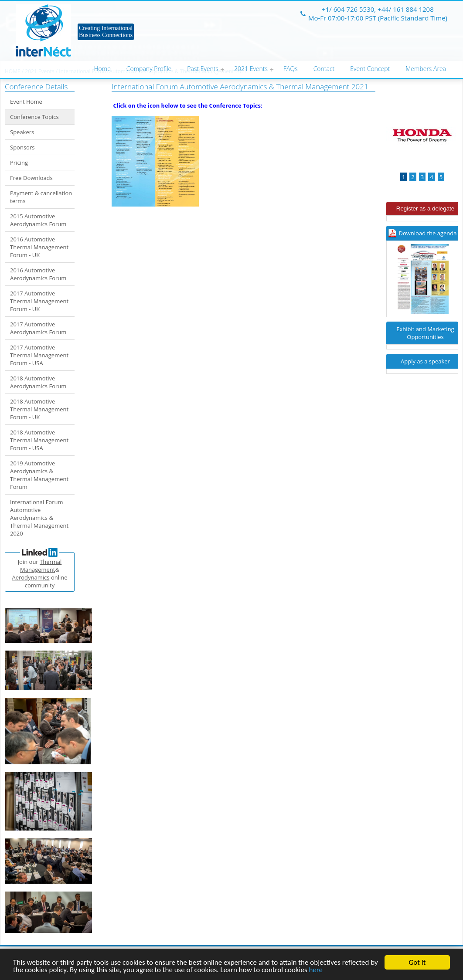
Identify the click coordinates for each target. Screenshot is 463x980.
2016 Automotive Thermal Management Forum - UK (39, 247)
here (316, 970)
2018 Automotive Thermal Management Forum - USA (39, 440)
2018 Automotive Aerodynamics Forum (38, 382)
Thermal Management (41, 566)
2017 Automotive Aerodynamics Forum (38, 328)
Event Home (26, 102)
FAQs (291, 69)
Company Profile (149, 69)
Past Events (203, 69)
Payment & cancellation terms (41, 197)
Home (102, 69)
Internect (43, 31)
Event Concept (370, 69)
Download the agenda (428, 233)
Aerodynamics (31, 577)
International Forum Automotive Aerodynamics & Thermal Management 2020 (39, 518)
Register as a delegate (425, 209)
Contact (324, 69)
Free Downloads (31, 178)
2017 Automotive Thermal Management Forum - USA (39, 355)
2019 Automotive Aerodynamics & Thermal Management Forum (39, 475)
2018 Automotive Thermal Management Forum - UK (39, 409)
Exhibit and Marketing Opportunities (425, 333)
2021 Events (251, 69)
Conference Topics (34, 117)
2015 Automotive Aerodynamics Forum (38, 220)
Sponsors (22, 147)
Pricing (19, 163)
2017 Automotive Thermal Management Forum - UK (39, 301)
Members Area (426, 69)
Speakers (22, 132)
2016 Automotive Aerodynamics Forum (38, 274)
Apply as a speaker (425, 361)
